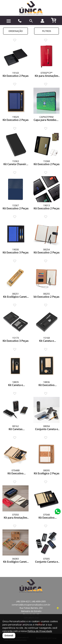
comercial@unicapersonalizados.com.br (31, 605)
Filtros (47, 31)
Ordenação (16, 31)
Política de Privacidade (40, 631)
